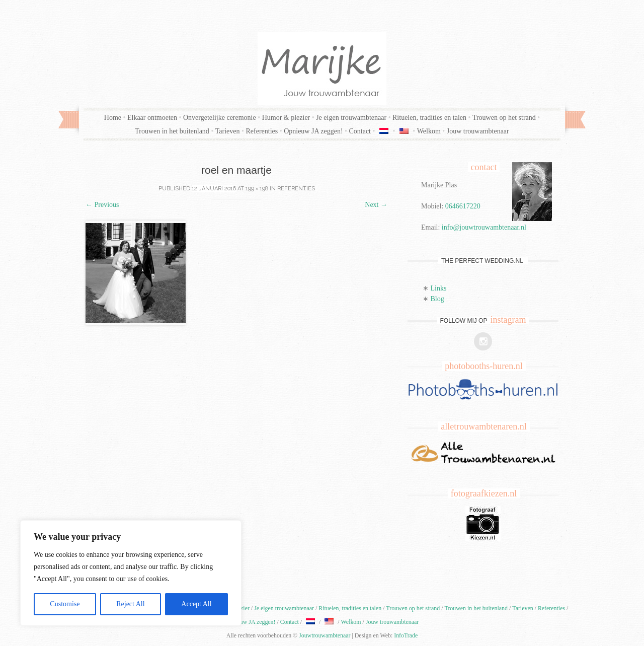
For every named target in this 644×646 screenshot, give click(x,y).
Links (439, 288)
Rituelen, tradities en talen (429, 118)
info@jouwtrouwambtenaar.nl (484, 227)
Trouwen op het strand (504, 118)
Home (113, 118)
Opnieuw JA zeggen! (313, 131)
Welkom (429, 131)
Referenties (262, 131)
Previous (102, 205)
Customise (65, 604)
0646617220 (463, 206)
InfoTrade (406, 635)
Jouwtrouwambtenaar (325, 635)
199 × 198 (257, 189)
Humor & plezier (286, 118)
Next (376, 205)
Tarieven (228, 131)
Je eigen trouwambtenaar (351, 118)
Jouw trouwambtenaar (478, 131)
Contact (360, 131)
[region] (131, 573)
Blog (437, 299)
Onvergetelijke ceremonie (220, 118)
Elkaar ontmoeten (152, 118)
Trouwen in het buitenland (172, 131)
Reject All (130, 604)
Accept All (196, 604)
